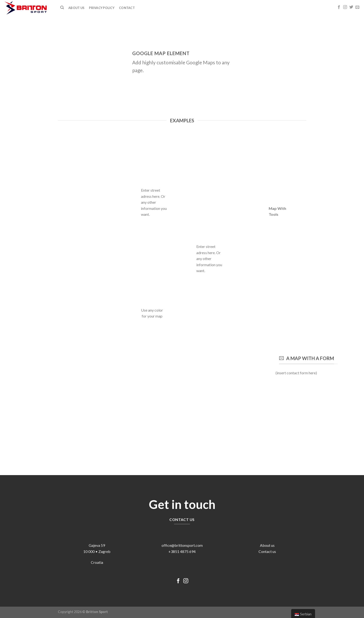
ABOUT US (76, 8)
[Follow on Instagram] (345, 7)
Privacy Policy (102, 8)
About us (267, 545)
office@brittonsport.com (182, 545)
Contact (127, 8)
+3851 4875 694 (182, 551)
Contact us (267, 551)
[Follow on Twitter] (351, 7)
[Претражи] (62, 8)
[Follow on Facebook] (339, 7)
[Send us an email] (357, 7)
